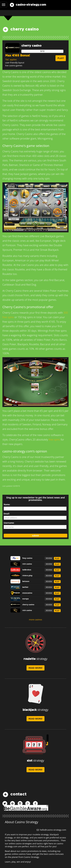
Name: (7, 504)
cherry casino (31, 46)
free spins (54, 440)
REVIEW (49, 558)
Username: (9, 523)
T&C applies (11, 60)
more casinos (35, 620)
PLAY (57, 558)
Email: (7, 514)
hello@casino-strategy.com (51, 830)
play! (61, 58)
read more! (35, 668)
